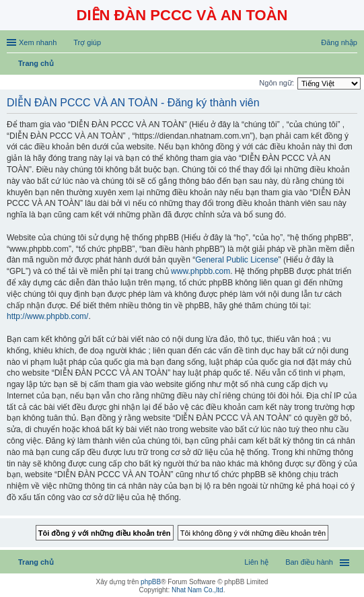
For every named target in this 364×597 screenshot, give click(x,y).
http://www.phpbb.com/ (47, 316)
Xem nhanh (38, 42)
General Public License (236, 260)
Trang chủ (36, 562)
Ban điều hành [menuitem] (309, 562)
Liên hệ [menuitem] (256, 562)
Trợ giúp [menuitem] (87, 42)
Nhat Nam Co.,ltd (197, 590)
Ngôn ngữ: (277, 83)
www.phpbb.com (201, 271)
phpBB (151, 582)
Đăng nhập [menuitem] (339, 42)
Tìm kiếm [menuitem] (353, 65)
